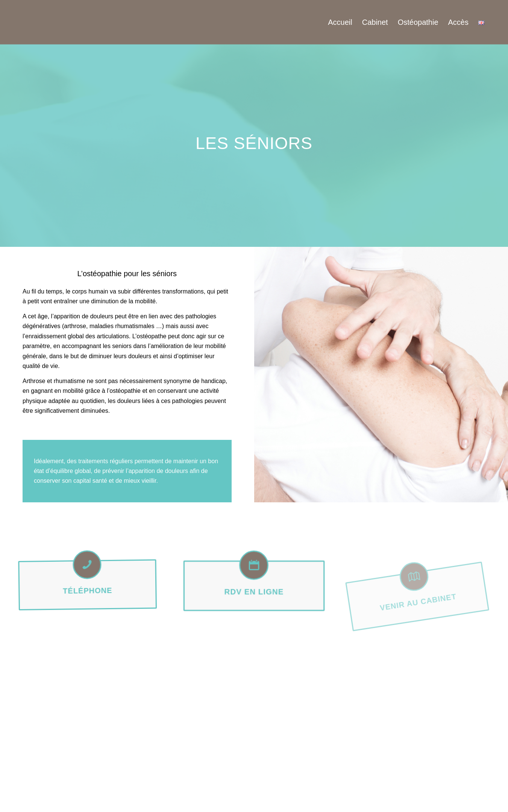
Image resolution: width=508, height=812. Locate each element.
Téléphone (89, 598)
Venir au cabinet (418, 616)
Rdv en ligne (254, 591)
